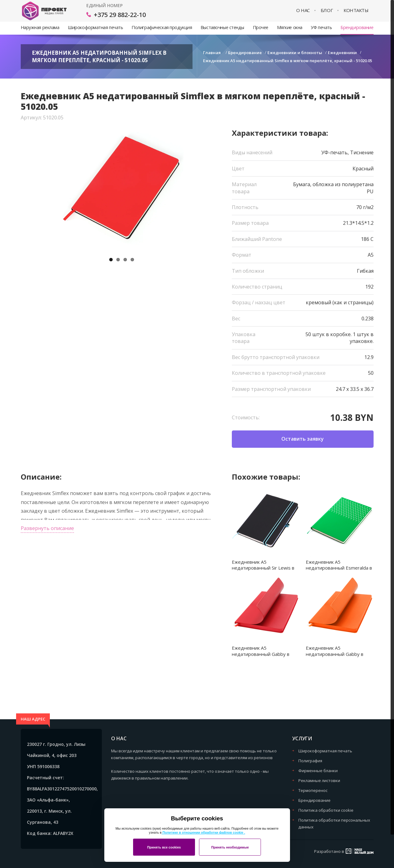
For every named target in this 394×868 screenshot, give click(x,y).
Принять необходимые (230, 847)
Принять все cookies (164, 847)
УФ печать (321, 27)
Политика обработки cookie (326, 810)
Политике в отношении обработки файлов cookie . (203, 832)
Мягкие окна (290, 27)
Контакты (356, 10)
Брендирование (357, 27)
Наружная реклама (40, 27)
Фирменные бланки (318, 771)
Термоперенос (313, 790)
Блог (327, 10)
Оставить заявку (303, 439)
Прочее (261, 27)
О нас (303, 10)
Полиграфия (310, 761)
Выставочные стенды (222, 27)
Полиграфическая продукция (162, 27)
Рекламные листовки (319, 780)
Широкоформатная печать (95, 27)
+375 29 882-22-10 (120, 15)
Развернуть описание (47, 528)
